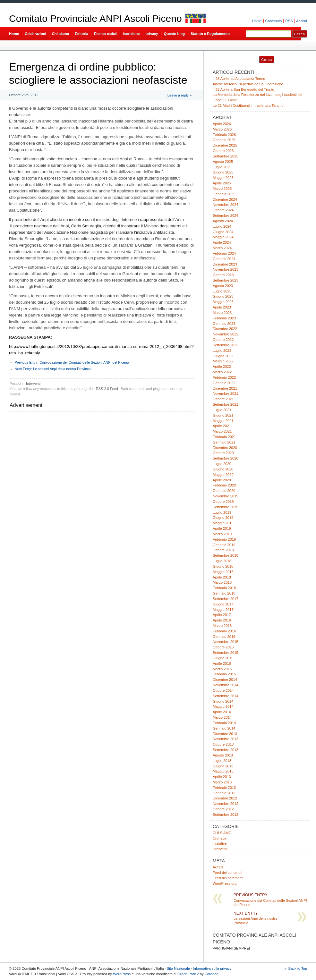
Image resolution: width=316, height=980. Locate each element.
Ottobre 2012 (223, 809)
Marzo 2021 (222, 431)
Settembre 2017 (226, 599)
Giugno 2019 (223, 518)
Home (257, 21)
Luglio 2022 (222, 351)
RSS (289, 21)
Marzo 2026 (222, 129)
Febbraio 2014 (224, 723)
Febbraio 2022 (224, 377)
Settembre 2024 (226, 215)
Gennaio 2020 (224, 491)
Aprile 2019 (222, 528)
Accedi (302, 21)
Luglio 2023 (222, 291)
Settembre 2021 (226, 404)
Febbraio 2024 (224, 253)
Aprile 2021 (222, 426)
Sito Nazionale (178, 968)
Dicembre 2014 (225, 680)
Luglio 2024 (222, 226)
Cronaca (219, 838)
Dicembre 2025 (225, 145)
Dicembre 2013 (225, 734)
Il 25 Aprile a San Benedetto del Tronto (243, 89)
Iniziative (220, 843)
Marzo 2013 (222, 782)
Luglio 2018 (222, 561)
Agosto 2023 (223, 286)
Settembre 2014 (226, 696)
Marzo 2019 (222, 534)
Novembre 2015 (226, 642)
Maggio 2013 (223, 771)
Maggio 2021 (223, 421)
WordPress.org (225, 883)
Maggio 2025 (223, 178)
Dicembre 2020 (225, 448)
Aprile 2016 (222, 620)
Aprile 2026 (222, 124)
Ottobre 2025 (223, 151)
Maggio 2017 (223, 610)
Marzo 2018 (222, 582)
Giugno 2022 (223, 356)
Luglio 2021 (222, 410)
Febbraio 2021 (224, 437)
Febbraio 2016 (224, 631)
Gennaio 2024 (224, 259)
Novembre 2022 (226, 334)
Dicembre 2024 (225, 199)
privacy (152, 34)
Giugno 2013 (223, 766)
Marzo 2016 (222, 626)
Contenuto (274, 21)
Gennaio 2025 (224, 194)
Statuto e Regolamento (210, 34)
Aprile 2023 (222, 307)
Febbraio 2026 (224, 135)
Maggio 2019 (223, 523)
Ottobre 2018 (223, 550)
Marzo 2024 (222, 248)
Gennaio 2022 (224, 383)
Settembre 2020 (226, 458)
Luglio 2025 (222, 167)
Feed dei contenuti (227, 873)
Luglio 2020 (222, 464)
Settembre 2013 (226, 750)
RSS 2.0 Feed (107, 389)
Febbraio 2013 (224, 788)
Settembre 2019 (226, 507)
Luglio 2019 (222, 512)
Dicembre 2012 (225, 798)
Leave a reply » (179, 95)
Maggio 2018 (223, 572)
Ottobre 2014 (223, 690)
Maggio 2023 (223, 302)
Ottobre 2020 (223, 453)
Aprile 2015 (222, 663)
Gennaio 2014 (224, 728)
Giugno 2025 (223, 172)
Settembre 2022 (226, 345)
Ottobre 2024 (223, 210)
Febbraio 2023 (224, 318)
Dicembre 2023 (225, 264)
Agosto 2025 (223, 162)
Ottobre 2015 (223, 647)
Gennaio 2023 (224, 324)
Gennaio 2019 (224, 545)
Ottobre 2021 (223, 399)
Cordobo (212, 974)
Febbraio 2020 (224, 485)
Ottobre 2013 (223, 744)
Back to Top (298, 968)
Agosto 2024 (223, 221)
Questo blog (174, 34)
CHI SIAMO (222, 833)
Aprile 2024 (222, 242)
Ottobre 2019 (223, 502)
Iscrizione (132, 34)
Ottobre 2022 (223, 340)
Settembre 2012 (226, 815)
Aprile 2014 (222, 712)
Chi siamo (61, 34)
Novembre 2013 (226, 739)
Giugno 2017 (223, 604)
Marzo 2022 (222, 372)
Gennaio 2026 (224, 140)
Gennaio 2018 (224, 593)
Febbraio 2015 (224, 674)
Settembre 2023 (226, 280)
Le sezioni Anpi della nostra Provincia (53, 369)
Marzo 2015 (222, 669)
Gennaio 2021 (224, 442)
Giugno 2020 (223, 469)
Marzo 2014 (222, 717)
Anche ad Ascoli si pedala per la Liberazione (248, 84)
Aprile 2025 (222, 183)
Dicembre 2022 (225, 329)
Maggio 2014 (223, 706)
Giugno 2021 (223, 415)
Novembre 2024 (226, 205)
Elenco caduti (106, 34)
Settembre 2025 (226, 156)
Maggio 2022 (223, 361)
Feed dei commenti (228, 878)
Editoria (81, 34)
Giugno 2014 (223, 701)
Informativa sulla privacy (212, 968)
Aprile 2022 (222, 367)
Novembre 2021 (226, 393)
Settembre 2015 (226, 653)
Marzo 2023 (222, 313)
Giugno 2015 (223, 658)
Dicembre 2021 (225, 388)
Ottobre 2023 (223, 275)
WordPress (122, 974)
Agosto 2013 (223, 755)
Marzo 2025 (222, 189)
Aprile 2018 (222, 577)
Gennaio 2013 (224, 793)
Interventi (33, 384)
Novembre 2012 (226, 804)
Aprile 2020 (222, 480)
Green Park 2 (188, 974)
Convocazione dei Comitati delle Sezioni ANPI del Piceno (72, 362)
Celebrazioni (35, 34)
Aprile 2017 (222, 615)
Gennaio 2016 (224, 637)
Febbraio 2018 (224, 588)
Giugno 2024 (223, 232)
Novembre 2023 (226, 269)
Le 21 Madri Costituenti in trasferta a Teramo (248, 106)
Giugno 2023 (223, 296)
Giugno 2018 (223, 566)
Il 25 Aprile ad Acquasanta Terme (239, 79)
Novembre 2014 (226, 685)
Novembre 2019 (226, 496)
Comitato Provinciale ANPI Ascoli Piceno (95, 18)
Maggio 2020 (223, 475)
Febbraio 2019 (224, 539)
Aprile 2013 (222, 777)
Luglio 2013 (222, 761)
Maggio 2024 (223, 237)
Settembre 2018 (226, 555)
